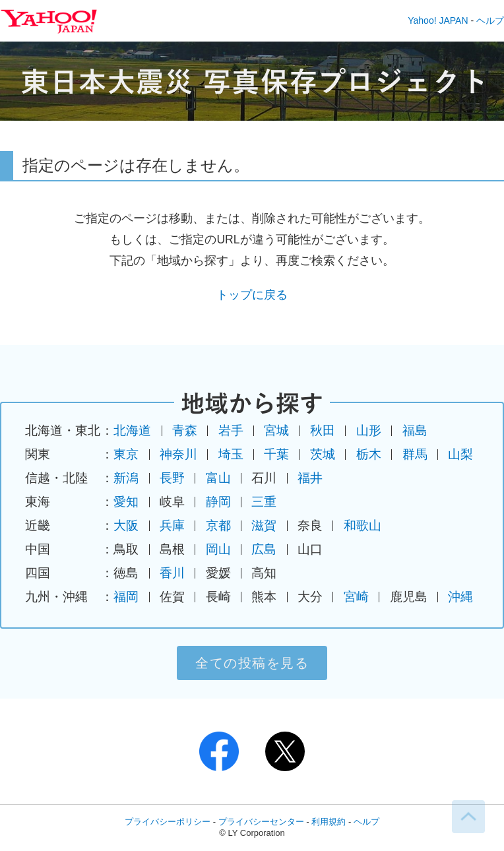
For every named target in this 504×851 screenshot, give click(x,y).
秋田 (323, 430)
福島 (415, 430)
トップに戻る (252, 295)
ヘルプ (490, 20)
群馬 (415, 454)
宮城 (276, 430)
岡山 (218, 549)
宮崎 (356, 597)
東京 (126, 454)
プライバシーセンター (261, 822)
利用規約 (329, 822)
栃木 (369, 454)
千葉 (276, 454)
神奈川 (178, 454)
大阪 (126, 525)
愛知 (126, 502)
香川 (172, 573)
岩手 (231, 430)
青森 (185, 430)
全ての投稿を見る (252, 663)
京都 (218, 525)
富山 (218, 478)
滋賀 (264, 525)
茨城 (323, 454)
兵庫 (172, 525)
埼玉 (231, 454)
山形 (369, 430)
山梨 (460, 454)
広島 (264, 549)
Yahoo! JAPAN (438, 20)
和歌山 (362, 525)
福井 (310, 478)
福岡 (126, 597)
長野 (172, 478)
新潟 (126, 478)
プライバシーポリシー (168, 822)
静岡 (218, 502)
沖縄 (460, 597)
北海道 (132, 430)
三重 (264, 502)
